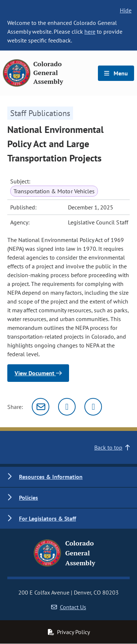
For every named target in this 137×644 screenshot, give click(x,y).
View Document (38, 373)
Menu (116, 73)
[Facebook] (93, 407)
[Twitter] (67, 407)
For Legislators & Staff (47, 518)
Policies (28, 498)
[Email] (41, 407)
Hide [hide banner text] (126, 10)
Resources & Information (51, 477)
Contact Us (69, 607)
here (90, 31)
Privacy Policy (69, 632)
